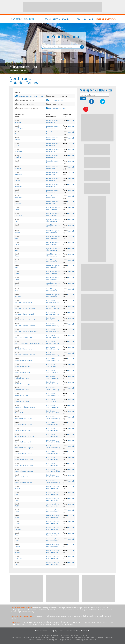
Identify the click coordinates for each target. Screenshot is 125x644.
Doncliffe (18, 204)
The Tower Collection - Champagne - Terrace (29, 343)
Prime (17, 512)
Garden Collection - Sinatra (24, 454)
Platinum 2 (18, 529)
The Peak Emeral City (53, 361)
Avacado (18, 297)
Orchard (18, 140)
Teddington (19, 151)
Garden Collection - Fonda (23, 442)
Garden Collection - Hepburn (24, 448)
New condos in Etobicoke (77, 616)
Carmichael (19, 186)
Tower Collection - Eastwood (24, 471)
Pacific (17, 500)
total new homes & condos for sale (30, 96)
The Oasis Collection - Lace (24, 349)
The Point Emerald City (53, 413)
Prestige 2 (18, 523)
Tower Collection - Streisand (24, 465)
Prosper (18, 488)
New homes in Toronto (55, 608)
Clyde (17, 192)
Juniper (17, 279)
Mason (17, 134)
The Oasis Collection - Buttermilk (25, 320)
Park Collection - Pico (22, 395)
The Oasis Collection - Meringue (25, 355)
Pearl (17, 564)
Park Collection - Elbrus (22, 390)
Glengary (18, 122)
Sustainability (69, 624)
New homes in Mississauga (73, 608)
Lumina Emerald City (53, 302)
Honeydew (19, 215)
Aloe (17, 291)
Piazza (17, 541)
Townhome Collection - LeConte (25, 407)
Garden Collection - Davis (23, 413)
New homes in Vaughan (79, 610)
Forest (17, 273)
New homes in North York (96, 610)
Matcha (17, 233)
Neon (17, 256)
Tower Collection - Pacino (23, 477)
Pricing (77, 19)
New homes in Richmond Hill (28, 610)
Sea (16, 262)
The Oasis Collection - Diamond (25, 326)
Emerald (18, 244)
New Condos (34, 622)
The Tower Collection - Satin (24, 337)
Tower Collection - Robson (23, 361)
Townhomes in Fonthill (18, 71)
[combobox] (62, 47)
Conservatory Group (53, 487)
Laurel (17, 209)
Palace (17, 535)
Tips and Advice (102, 622)
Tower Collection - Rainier (23, 366)
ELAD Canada (50, 301)
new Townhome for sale (56, 108)
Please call (70, 121)
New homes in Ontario (39, 608)
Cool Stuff (60, 624)
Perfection (18, 558)
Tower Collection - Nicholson (24, 459)
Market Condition (90, 622)
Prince (17, 518)
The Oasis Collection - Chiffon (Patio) (26, 331)
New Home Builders (54, 622)
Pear (17, 221)
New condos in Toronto (40, 616)
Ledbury (18, 163)
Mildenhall (18, 198)
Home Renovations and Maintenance (43, 624)
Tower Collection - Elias (22, 372)
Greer (17, 145)
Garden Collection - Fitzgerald (24, 436)
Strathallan (18, 175)
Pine (17, 268)
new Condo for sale (54, 100)
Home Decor (26, 624)
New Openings (67, 19)
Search (48, 19)
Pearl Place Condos (52, 488)
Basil (17, 250)
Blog (84, 19)
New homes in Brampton (63, 610)
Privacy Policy (75, 631)
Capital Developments (53, 208)
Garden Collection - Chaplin (24, 430)
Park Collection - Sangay (23, 378)
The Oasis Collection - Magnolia (25, 308)
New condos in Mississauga (58, 616)
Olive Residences (52, 209)
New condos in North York (95, 616)
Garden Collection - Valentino (24, 425)
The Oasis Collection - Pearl (24, 302)
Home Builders (78, 622)
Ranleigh (18, 180)
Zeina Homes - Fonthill (27, 67)
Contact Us (85, 631)
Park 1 (17, 506)
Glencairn (18, 169)
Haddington (19, 128)
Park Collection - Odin (22, 401)
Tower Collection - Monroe (23, 483)
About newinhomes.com (44, 631)
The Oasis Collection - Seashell (25, 314)
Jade (17, 227)
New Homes (43, 622)
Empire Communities (53, 120)
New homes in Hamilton (46, 610)
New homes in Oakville (90, 608)
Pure (17, 494)
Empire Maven (51, 122)
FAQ (56, 631)
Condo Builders (67, 622)
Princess (18, 552)
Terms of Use (63, 631)
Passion (18, 547)
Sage (17, 238)
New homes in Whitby (27, 612)
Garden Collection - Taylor (23, 419)
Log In (91, 19)
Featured (25, 622)
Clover (17, 285)
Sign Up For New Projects (106, 19)
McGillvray (18, 157)
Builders (56, 19)
